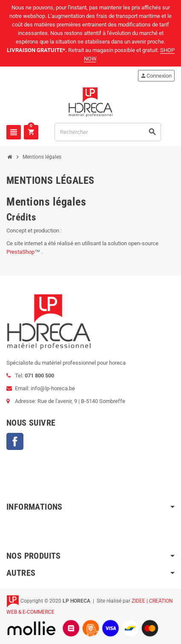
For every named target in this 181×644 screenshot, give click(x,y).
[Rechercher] (108, 132)
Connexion (156, 76)
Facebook (15, 441)
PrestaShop (20, 252)
